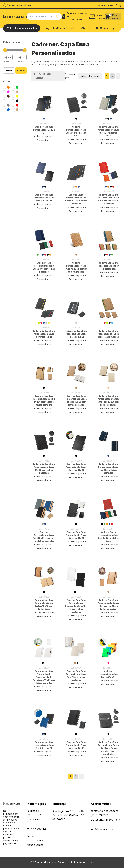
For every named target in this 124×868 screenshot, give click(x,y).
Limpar (9, 71)
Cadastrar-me (35, 840)
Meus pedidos (35, 845)
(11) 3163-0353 (100, 815)
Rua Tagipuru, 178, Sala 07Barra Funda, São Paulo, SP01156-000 (68, 815)
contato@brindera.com (104, 811)
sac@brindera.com (102, 829)
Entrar (30, 836)
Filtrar (21, 71)
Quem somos (34, 819)
